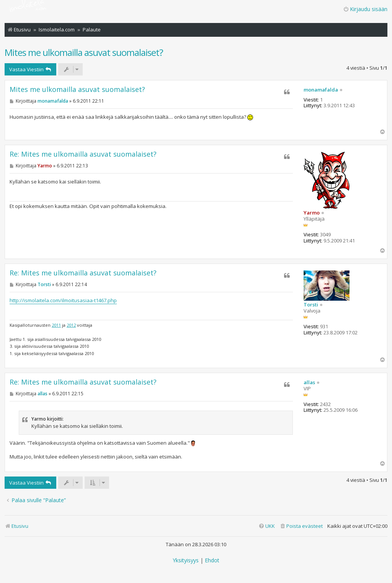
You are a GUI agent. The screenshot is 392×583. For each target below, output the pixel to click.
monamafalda (321, 90)
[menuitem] (301, 526)
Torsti (311, 305)
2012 (71, 325)
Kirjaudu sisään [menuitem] (365, 9)
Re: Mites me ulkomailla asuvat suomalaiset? (83, 154)
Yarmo (312, 213)
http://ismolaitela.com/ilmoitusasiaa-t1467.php (63, 300)
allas (309, 383)
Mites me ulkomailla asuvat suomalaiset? (84, 52)
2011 (56, 325)
